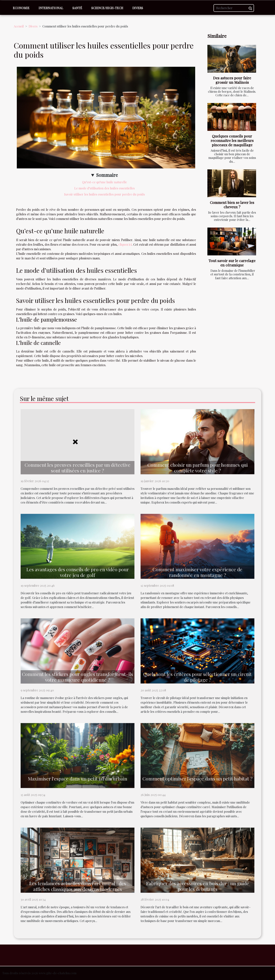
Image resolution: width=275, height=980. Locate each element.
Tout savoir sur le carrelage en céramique (232, 263)
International (51, 8)
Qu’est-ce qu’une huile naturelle (104, 182)
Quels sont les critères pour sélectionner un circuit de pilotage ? (197, 677)
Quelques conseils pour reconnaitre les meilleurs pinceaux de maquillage (232, 140)
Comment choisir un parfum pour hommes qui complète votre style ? (198, 468)
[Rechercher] (234, 8)
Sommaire (107, 175)
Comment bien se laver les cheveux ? (232, 205)
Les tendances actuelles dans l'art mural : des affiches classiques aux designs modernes (78, 886)
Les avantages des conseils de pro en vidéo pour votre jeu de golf (78, 572)
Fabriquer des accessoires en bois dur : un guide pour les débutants (198, 886)
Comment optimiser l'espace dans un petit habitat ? (197, 778)
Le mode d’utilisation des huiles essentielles (104, 188)
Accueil (19, 26)
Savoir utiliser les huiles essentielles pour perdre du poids (104, 194)
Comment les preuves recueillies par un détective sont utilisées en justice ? (78, 468)
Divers (138, 8)
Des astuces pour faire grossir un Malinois (232, 80)
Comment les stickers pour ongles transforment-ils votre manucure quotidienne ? (78, 677)
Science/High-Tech (107, 8)
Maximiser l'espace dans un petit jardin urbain (78, 778)
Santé (77, 8)
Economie (21, 8)
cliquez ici (125, 244)
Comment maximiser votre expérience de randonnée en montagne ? (197, 572)
